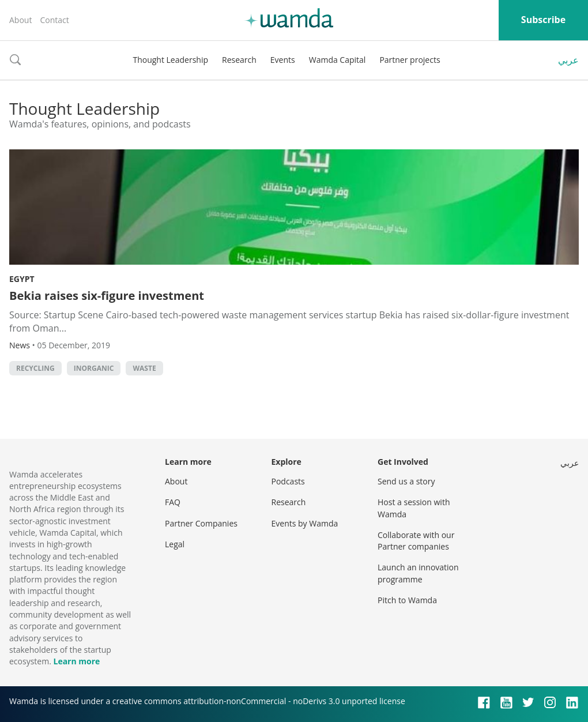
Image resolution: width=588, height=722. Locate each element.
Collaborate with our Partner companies (416, 541)
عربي (568, 60)
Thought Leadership (170, 60)
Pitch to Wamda (407, 600)
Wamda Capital (338, 60)
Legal (175, 544)
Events (283, 60)
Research (239, 60)
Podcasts (288, 481)
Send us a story (406, 481)
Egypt (22, 279)
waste (144, 368)
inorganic (94, 368)
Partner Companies (201, 523)
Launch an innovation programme (418, 573)
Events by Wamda (305, 523)
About (20, 20)
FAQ (173, 502)
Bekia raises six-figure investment (107, 296)
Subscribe (543, 20)
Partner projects (410, 60)
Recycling (35, 368)
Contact (54, 20)
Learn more (76, 661)
